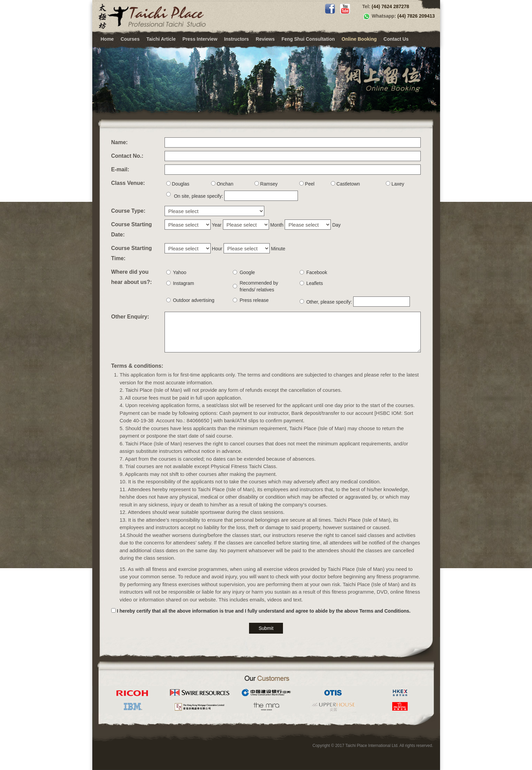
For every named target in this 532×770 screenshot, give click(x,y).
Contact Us (396, 39)
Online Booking (359, 39)
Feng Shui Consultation (308, 39)
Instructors (237, 39)
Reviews (265, 39)
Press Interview (200, 39)
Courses (130, 39)
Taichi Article (161, 39)
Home (107, 39)
